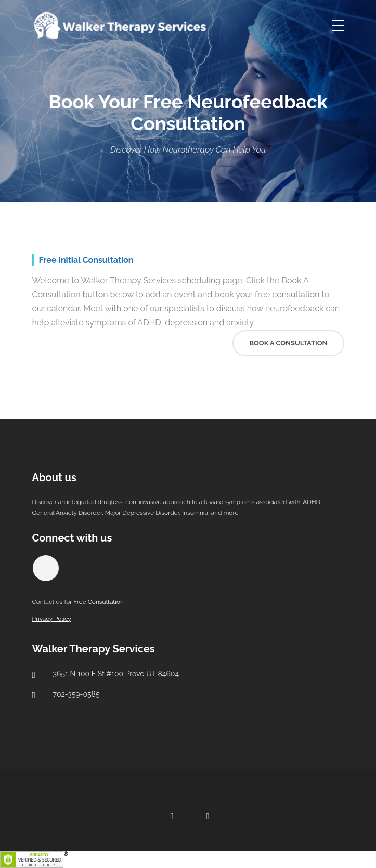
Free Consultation (99, 602)
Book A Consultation (288, 343)
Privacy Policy (52, 619)
